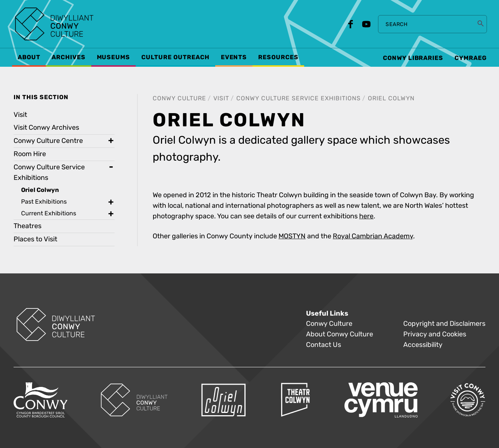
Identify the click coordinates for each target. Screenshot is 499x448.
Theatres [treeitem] (28, 226)
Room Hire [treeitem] (30, 154)
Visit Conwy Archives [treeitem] (46, 128)
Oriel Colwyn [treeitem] (40, 190)
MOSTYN (292, 236)
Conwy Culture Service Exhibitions (298, 98)
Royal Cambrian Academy (373, 236)
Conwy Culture (179, 98)
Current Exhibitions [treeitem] (49, 213)
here (366, 216)
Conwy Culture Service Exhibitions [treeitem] (49, 173)
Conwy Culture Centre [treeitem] (48, 141)
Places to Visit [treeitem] (35, 239)
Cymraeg (471, 58)
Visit (221, 98)
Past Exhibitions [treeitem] (44, 202)
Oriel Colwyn (391, 98)
